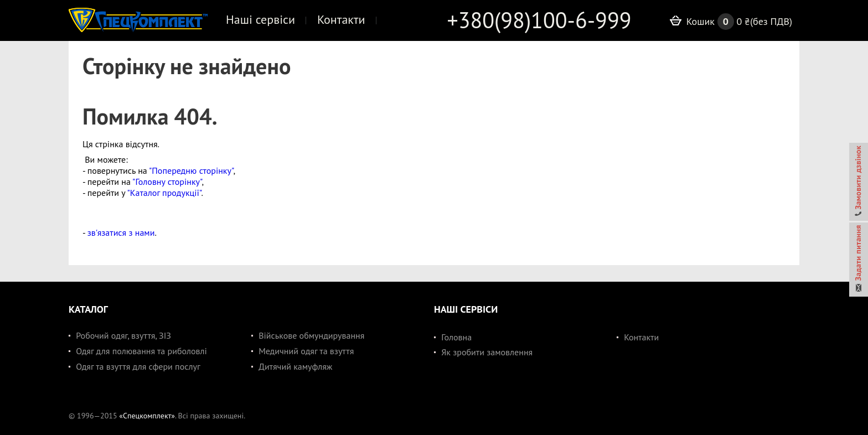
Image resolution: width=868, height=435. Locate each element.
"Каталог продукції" (164, 193)
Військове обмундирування (311, 335)
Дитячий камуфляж (295, 366)
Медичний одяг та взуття (306, 351)
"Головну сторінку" (167, 182)
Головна (456, 337)
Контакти (641, 337)
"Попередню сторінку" (191, 170)
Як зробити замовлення (487, 352)
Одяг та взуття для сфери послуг (138, 366)
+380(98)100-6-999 (539, 20)
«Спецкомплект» (147, 416)
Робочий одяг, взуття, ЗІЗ (123, 335)
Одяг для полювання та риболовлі (141, 351)
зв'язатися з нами (121, 232)
